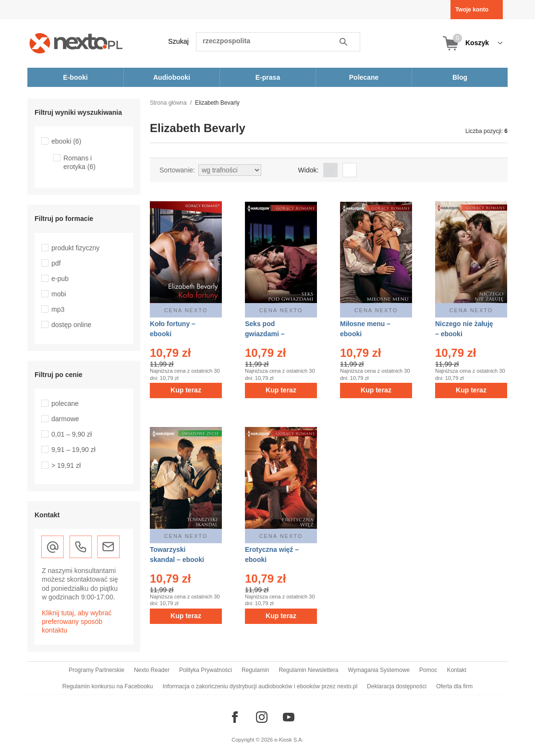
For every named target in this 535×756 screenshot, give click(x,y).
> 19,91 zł (66, 465)
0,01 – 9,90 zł (72, 434)
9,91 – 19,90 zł (73, 450)
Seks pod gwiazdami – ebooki (265, 334)
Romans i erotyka (79, 162)
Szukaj (178, 41)
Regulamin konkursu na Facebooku (108, 686)
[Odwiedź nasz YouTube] (289, 717)
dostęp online (71, 325)
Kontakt (456, 670)
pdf (56, 263)
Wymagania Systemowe (379, 670)
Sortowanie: (177, 170)
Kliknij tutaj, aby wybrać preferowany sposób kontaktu (77, 622)
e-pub (60, 279)
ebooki (66, 141)
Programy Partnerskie (97, 670)
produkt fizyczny (75, 248)
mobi (59, 294)
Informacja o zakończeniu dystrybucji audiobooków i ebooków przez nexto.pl (260, 686)
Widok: (309, 170)
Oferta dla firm (454, 686)
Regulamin (255, 670)
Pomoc (428, 670)
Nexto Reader (152, 670)
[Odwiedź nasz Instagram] (262, 717)
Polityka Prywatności (206, 670)
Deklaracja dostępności (397, 686)
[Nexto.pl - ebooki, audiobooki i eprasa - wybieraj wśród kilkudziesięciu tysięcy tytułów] (76, 43)
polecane (65, 403)
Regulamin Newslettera (308, 670)
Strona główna (168, 103)
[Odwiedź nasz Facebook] (235, 717)
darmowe (65, 419)
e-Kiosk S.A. (289, 740)
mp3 (58, 309)
